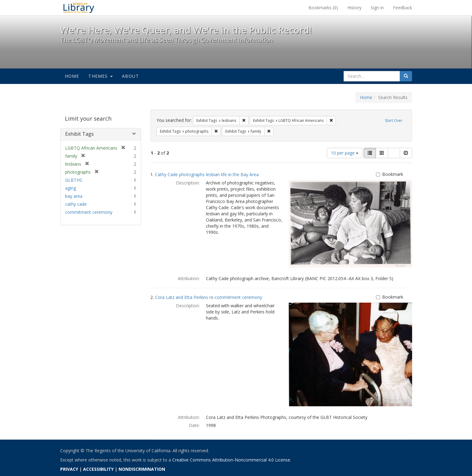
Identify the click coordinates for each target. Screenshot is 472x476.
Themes (100, 76)
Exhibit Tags (79, 134)
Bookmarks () (323, 8)
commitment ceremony (89, 212)
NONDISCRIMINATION (142, 469)
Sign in (377, 8)
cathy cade (76, 204)
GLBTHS (74, 180)
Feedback (403, 8)
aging (71, 188)
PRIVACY (69, 469)
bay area (74, 196)
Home (72, 76)
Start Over (394, 120)
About (130, 76)
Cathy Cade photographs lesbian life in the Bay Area (207, 174)
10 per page (345, 153)
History (354, 8)
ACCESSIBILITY (98, 469)
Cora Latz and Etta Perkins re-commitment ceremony (209, 297)
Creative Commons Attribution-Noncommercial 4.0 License (231, 460)
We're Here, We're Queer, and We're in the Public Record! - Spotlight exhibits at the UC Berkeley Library (79, 8)
